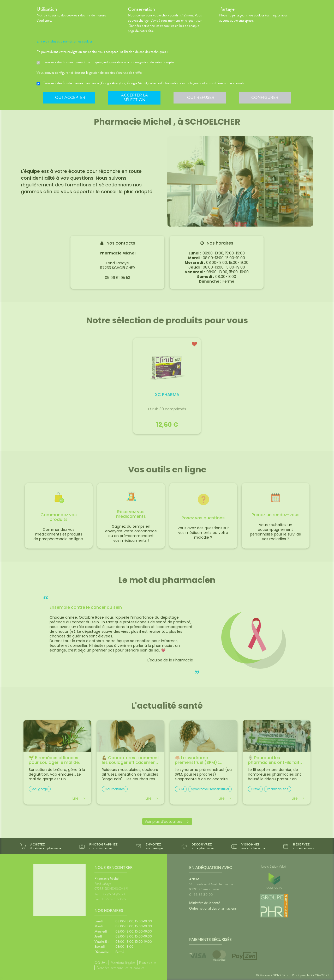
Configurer (265, 98)
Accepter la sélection (135, 98)
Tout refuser (200, 98)
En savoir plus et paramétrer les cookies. (65, 41)
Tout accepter (69, 98)
